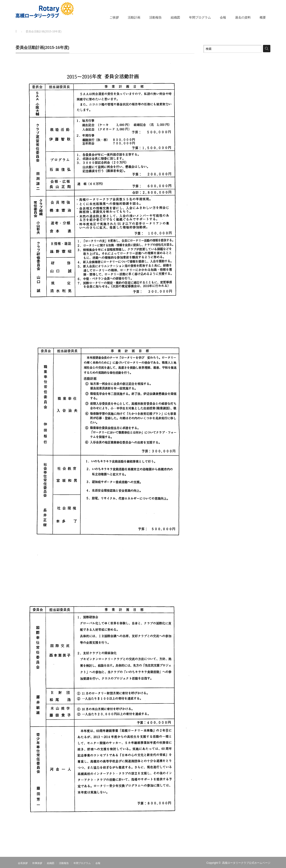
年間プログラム (200, 17)
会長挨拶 (23, 863)
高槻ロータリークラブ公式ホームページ (246, 863)
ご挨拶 (114, 17)
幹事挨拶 (37, 863)
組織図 (175, 17)
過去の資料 (243, 17)
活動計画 (134, 17)
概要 (263, 17)
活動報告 (156, 17)
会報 (223, 17)
